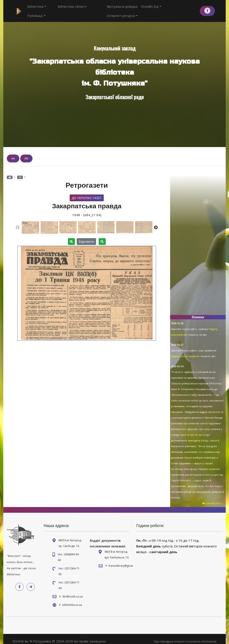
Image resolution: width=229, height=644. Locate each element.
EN (26, 154)
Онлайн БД (152, 9)
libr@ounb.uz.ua (73, 592)
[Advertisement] (198, 241)
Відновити (86, 237)
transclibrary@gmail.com (124, 561)
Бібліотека (37, 9)
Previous (18, 223)
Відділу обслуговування (185, 351)
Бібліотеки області (64, 9)
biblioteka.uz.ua (72, 600)
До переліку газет (87, 193)
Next (156, 223)
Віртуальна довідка (123, 9)
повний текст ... (214, 498)
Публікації (91, 9)
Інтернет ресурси (181, 9)
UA (13, 154)
